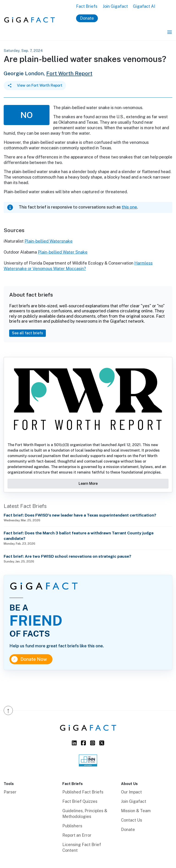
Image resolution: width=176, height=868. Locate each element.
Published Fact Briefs (83, 792)
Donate (87, 18)
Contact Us (132, 820)
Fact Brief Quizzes (80, 801)
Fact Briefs (87, 6)
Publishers (72, 826)
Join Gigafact (115, 6)
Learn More (88, 484)
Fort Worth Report (69, 73)
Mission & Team (136, 811)
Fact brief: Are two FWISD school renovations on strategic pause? (67, 556)
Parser (10, 792)
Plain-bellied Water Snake (63, 252)
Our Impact (131, 792)
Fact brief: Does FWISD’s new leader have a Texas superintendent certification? (80, 515)
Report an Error (77, 835)
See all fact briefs (27, 333)
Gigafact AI (144, 6)
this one (129, 207)
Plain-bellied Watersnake (49, 241)
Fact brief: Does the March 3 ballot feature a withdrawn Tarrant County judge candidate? (79, 536)
